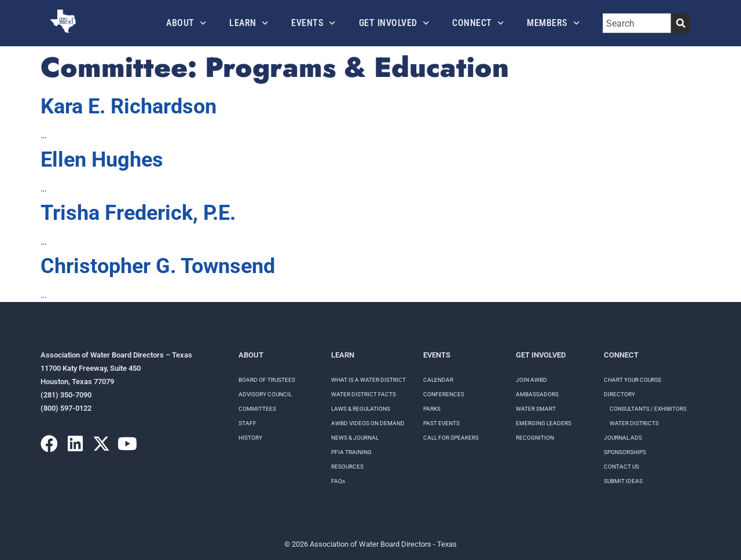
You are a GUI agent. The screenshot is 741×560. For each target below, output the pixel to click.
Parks (432, 409)
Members (553, 23)
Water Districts (634, 423)
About (186, 23)
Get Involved (394, 23)
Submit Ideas (623, 481)
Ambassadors (537, 394)
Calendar (438, 380)
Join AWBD (531, 380)
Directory (619, 394)
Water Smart (536, 409)
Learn (249, 23)
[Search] (681, 23)
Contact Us (621, 467)
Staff (247, 423)
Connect (478, 23)
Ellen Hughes (102, 160)
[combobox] (637, 23)
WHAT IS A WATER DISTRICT (368, 380)
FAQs (338, 481)
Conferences (444, 394)
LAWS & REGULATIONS (361, 409)
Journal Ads (623, 438)
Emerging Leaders (544, 423)
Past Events (441, 423)
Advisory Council (265, 394)
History (250, 438)
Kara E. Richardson (129, 106)
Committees (257, 409)
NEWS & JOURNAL (355, 438)
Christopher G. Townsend (158, 266)
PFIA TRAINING (351, 452)
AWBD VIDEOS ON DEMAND (368, 423)
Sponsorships (625, 452)
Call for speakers (451, 438)
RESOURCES (347, 467)
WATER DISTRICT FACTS (364, 394)
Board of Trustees (267, 380)
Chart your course (633, 380)
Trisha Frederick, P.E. (138, 213)
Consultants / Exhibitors (648, 409)
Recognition (535, 438)
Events (313, 23)
